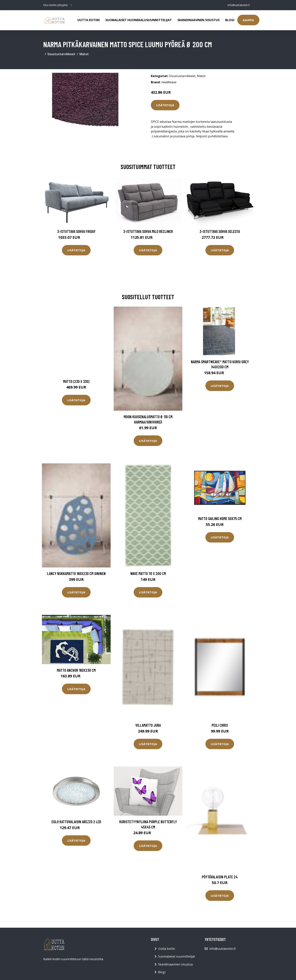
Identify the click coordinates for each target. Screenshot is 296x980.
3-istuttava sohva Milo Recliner (148, 231)
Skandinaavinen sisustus (198, 20)
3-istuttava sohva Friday (76, 231)
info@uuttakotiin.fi (239, 5)
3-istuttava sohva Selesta (220, 231)
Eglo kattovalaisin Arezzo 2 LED (76, 822)
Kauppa (248, 20)
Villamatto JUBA (148, 725)
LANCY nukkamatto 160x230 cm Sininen (76, 573)
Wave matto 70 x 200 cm (148, 573)
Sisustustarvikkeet (61, 54)
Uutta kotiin (89, 20)
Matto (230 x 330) (76, 381)
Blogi (230, 20)
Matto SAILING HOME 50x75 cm (220, 518)
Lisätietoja (165, 105)
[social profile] (71, 5)
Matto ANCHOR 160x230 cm (76, 670)
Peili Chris (220, 725)
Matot (84, 54)
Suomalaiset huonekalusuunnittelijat (139, 20)
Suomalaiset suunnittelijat (177, 956)
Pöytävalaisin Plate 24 (220, 877)
